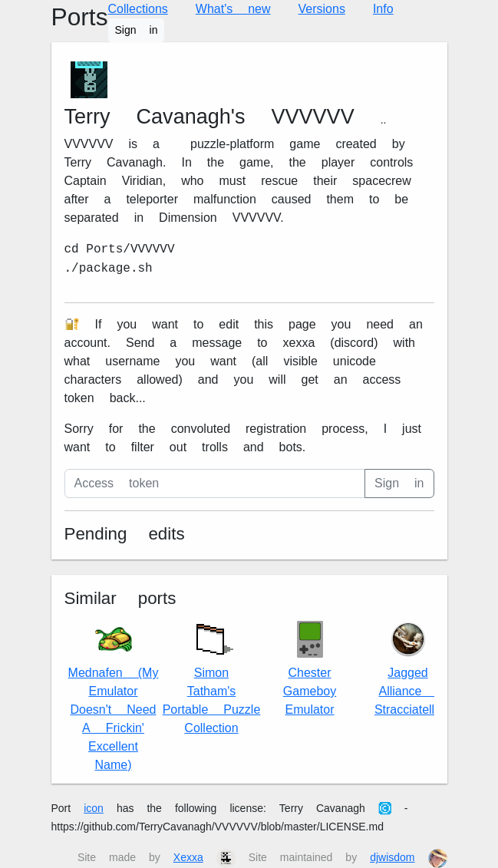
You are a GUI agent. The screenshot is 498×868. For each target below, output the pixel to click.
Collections (138, 9)
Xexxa (188, 857)
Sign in (137, 30)
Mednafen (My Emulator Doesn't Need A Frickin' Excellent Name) (114, 696)
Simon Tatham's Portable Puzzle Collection (212, 675)
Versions (322, 9)
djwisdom (392, 857)
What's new (233, 9)
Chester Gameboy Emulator (310, 669)
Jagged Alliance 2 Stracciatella (408, 669)
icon (94, 808)
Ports (80, 17)
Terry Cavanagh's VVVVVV (209, 117)
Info (383, 9)
